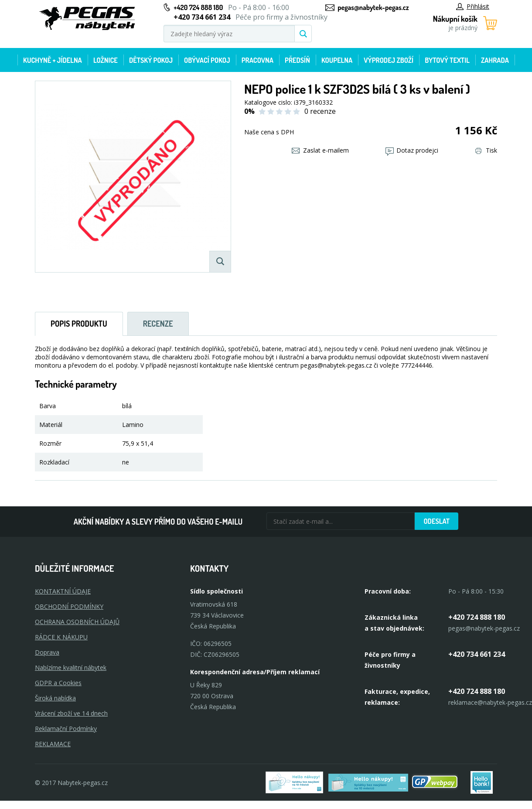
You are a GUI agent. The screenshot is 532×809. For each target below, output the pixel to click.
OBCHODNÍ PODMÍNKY (69, 606)
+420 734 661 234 (477, 654)
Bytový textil (447, 60)
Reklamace (53, 744)
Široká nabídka (55, 698)
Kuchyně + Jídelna (53, 60)
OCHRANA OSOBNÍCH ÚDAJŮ (77, 622)
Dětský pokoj (151, 60)
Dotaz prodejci (412, 150)
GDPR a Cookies (58, 683)
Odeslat (437, 521)
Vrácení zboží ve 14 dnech (71, 713)
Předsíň (297, 60)
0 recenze (320, 111)
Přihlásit (473, 6)
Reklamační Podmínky (66, 729)
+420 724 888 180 (198, 7)
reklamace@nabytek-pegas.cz (490, 702)
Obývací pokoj (207, 60)
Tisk (486, 150)
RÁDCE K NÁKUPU (61, 637)
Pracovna (257, 60)
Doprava (47, 652)
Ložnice (106, 60)
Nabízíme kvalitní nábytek (71, 667)
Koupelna (337, 60)
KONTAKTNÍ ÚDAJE (63, 591)
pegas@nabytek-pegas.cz (373, 7)
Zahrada (495, 60)
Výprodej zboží (389, 60)
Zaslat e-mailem (320, 150)
